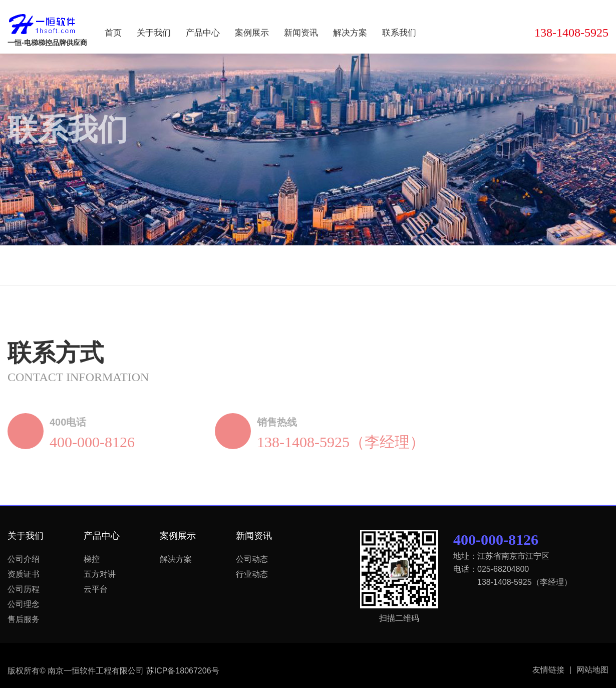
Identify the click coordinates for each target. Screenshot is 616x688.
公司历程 (24, 589)
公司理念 (24, 604)
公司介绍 (24, 559)
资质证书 (24, 574)
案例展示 (252, 33)
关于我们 (154, 33)
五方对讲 (100, 574)
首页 (113, 33)
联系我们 (399, 33)
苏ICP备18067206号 (183, 671)
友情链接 (552, 670)
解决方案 (350, 33)
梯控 (92, 559)
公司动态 (252, 559)
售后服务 (24, 619)
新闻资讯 (301, 33)
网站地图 (592, 670)
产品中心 (203, 33)
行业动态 (252, 574)
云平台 (96, 589)
